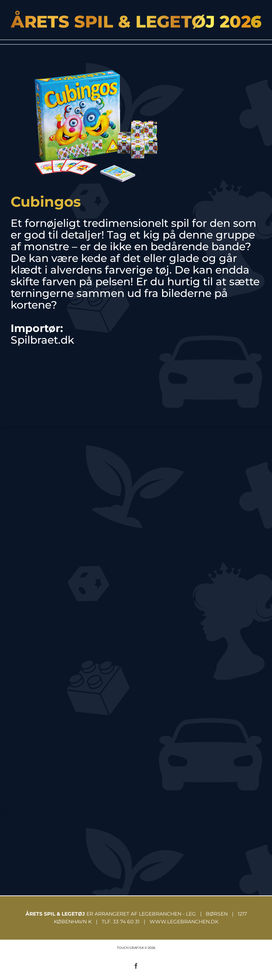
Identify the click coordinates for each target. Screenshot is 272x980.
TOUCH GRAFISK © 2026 (136, 948)
